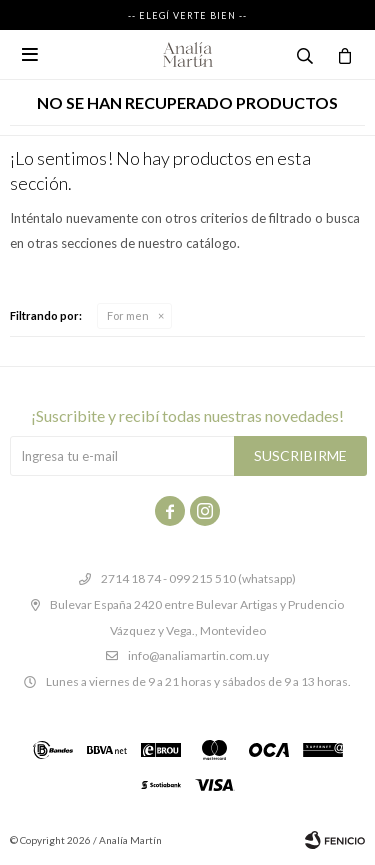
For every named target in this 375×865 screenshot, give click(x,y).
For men (128, 315)
